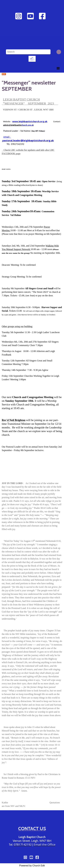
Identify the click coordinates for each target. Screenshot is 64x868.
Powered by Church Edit (32, 866)
